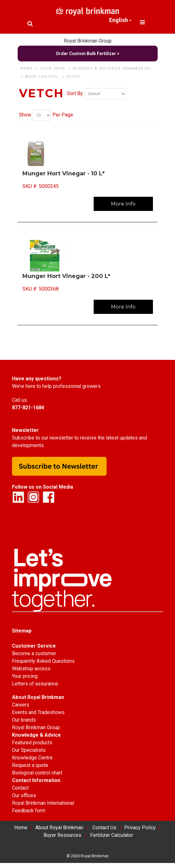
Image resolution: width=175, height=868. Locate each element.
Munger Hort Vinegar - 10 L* (64, 173)
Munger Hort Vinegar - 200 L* (66, 276)
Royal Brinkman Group (88, 41)
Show (25, 115)
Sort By (75, 93)
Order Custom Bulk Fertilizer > (88, 54)
